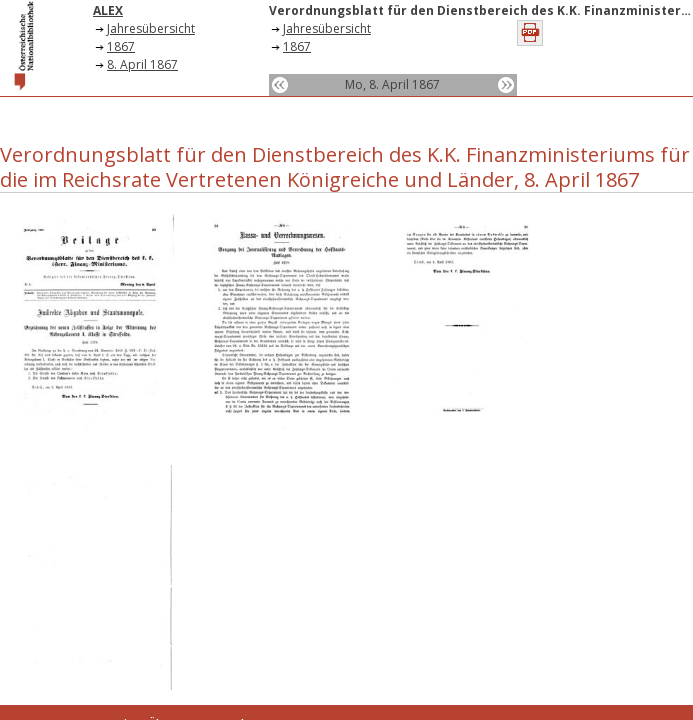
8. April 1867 (142, 64)
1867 (121, 46)
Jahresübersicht (151, 28)
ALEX (108, 10)
